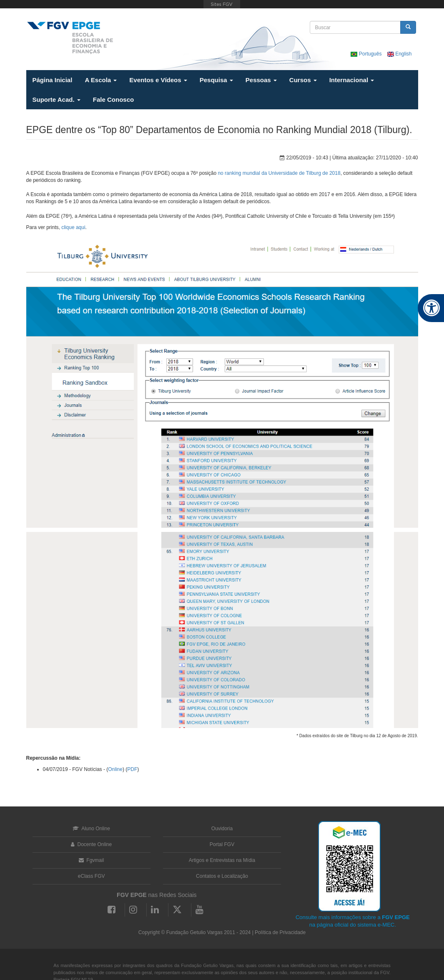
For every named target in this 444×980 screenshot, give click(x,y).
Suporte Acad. (56, 100)
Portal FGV (222, 844)
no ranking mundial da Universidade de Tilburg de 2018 (279, 173)
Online (115, 769)
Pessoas (261, 80)
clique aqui (73, 227)
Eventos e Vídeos (158, 80)
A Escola (101, 80)
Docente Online (91, 844)
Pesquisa (216, 80)
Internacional (352, 80)
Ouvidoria (222, 829)
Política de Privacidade (280, 932)
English (400, 54)
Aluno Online (91, 829)
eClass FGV (92, 876)
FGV (222, 4)
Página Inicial (53, 80)
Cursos (303, 80)
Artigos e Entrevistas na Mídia (222, 860)
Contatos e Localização (222, 876)
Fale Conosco (113, 100)
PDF (132, 769)
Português (367, 54)
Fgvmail (91, 860)
